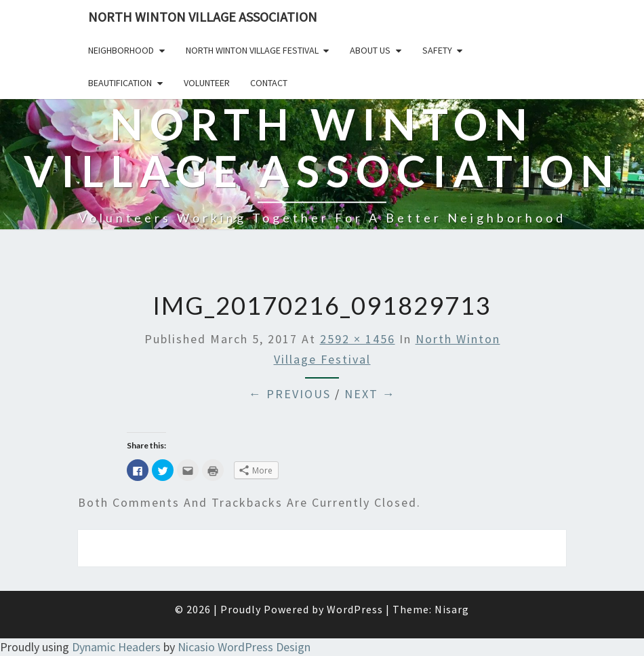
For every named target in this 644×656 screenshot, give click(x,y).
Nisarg (452, 609)
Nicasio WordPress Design (244, 647)
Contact (269, 83)
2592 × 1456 (358, 339)
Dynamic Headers (116, 647)
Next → (370, 394)
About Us (370, 50)
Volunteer (207, 83)
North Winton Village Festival (252, 50)
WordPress (355, 609)
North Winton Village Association (203, 17)
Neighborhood (121, 50)
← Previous (290, 394)
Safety (437, 50)
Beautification (120, 83)
